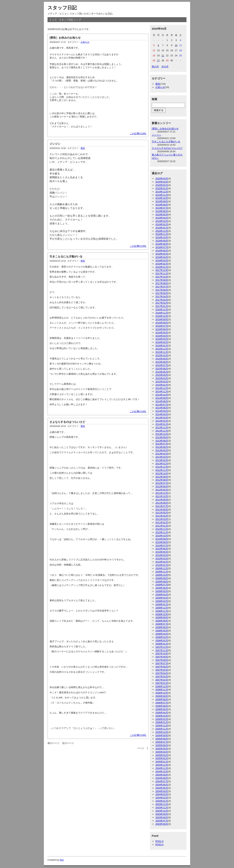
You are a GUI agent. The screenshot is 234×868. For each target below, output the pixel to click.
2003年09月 (162, 814)
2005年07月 (162, 742)
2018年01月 (162, 267)
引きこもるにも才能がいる (66, 256)
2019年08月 (162, 205)
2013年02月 (162, 460)
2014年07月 (162, 405)
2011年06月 (162, 509)
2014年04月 (162, 414)
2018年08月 (162, 244)
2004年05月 (162, 788)
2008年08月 (162, 621)
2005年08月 (162, 739)
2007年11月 (162, 650)
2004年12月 (162, 765)
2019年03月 (162, 221)
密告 (83, 148)
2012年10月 (162, 473)
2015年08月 (162, 362)
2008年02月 (162, 640)
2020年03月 (162, 182)
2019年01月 (162, 228)
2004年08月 (162, 778)
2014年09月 (162, 398)
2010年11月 (162, 532)
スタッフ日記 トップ (70, 20)
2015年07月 (162, 365)
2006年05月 (162, 709)
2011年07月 (162, 506)
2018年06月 (162, 251)
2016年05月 (162, 333)
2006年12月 (162, 686)
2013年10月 (162, 434)
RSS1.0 (159, 841)
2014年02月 (162, 421)
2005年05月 (162, 749)
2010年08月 (162, 542)
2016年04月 (162, 336)
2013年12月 (162, 428)
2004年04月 (162, 791)
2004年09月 (162, 775)
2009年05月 (162, 591)
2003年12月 (162, 804)
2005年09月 (162, 735)
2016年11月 (162, 313)
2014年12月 (162, 388)
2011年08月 (162, 503)
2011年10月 (162, 496)
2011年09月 (162, 500)
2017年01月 (162, 306)
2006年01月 (162, 722)
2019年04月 (162, 218)
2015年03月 (162, 378)
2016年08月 (162, 323)
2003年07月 (162, 821)
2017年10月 (162, 277)
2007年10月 (162, 653)
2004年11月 (162, 768)
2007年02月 (162, 680)
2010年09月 (162, 539)
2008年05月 (162, 631)
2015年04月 (162, 375)
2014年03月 (162, 418)
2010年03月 (162, 559)
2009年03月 (162, 598)
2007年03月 (162, 677)
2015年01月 (162, 385)
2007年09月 (162, 657)
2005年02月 (162, 758)
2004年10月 (162, 771)
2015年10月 (162, 355)
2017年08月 (162, 283)
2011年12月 (162, 493)
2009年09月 (162, 578)
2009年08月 (162, 582)
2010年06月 (162, 549)
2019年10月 (162, 198)
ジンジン (55, 144)
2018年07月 (162, 247)
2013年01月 (162, 464)
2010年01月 (162, 565)
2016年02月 (162, 342)
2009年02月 (162, 601)
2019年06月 (162, 211)
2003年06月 (162, 824)
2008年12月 (162, 608)
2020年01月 (162, 188)
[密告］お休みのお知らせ (65, 38)
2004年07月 (162, 781)
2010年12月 (162, 529)
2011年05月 (162, 513)
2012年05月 (162, 490)
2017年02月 (162, 303)
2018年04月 (162, 257)
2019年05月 (162, 215)
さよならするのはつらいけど (67, 422)
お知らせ (85, 42)
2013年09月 (162, 437)
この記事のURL (138, 133)
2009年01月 (162, 604)
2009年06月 (162, 588)
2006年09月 (162, 696)
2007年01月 (162, 683)
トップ (53, 20)
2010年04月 (162, 555)
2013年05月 (162, 450)
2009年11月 (162, 572)
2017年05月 (162, 293)
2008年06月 (162, 627)
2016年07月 (162, 326)
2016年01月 (162, 346)
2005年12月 (162, 726)
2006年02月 (162, 719)
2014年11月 (162, 391)
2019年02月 (162, 224)
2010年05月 (162, 552)
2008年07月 (162, 624)
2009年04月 (162, 595)
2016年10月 (162, 316)
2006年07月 (162, 703)
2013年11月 (162, 431)
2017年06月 (162, 290)
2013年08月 (162, 441)
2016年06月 (162, 329)
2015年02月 (162, 382)
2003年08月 (162, 817)
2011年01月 (162, 526)
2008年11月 (162, 611)
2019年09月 (162, 201)
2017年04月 (162, 296)
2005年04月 (162, 752)
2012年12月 (162, 467)
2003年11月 (162, 808)
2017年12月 (162, 270)
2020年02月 (162, 185)
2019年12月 (162, 192)
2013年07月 (162, 444)
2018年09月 (162, 241)
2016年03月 (162, 339)
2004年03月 (162, 794)
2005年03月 (162, 755)
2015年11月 (162, 352)
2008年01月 (162, 644)
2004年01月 (162, 801)
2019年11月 (162, 195)
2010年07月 (162, 546)
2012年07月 (162, 483)
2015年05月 (162, 372)
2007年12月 (162, 647)
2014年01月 (162, 424)
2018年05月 (162, 254)
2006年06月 (162, 706)
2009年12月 (162, 568)
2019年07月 (162, 208)
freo (62, 860)
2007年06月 (162, 667)
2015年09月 (162, 359)
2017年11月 (162, 273)
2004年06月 (162, 785)
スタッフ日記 (62, 8)
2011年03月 (162, 519)
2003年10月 (162, 811)
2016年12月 (162, 309)
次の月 (165, 67)
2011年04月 (162, 516)
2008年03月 (162, 637)
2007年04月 (162, 673)
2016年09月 (162, 319)
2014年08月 (162, 401)
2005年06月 (162, 745)
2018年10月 (162, 237)
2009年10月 (162, 575)
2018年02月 (162, 264)
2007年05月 (162, 670)
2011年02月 (162, 522)
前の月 (155, 67)
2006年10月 (162, 693)
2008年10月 (162, 614)
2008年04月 (162, 634)
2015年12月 (162, 349)
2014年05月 (162, 411)
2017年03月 (162, 300)
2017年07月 (162, 287)
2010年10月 (162, 536)
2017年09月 (162, 280)
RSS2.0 (159, 844)
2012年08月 (162, 480)
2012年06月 (162, 486)
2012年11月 (162, 470)
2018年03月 (162, 260)
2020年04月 (162, 178)
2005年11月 (162, 729)
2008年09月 (162, 617)
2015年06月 (162, 369)
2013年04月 (162, 454)
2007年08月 (162, 660)
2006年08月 (162, 699)
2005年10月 (162, 732)
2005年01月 (162, 762)
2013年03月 (162, 457)
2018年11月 (162, 234)
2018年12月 (162, 231)
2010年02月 (162, 562)
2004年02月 (162, 798)
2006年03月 (162, 716)
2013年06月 (162, 447)
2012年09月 (162, 477)
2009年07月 (162, 585)
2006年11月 (162, 690)
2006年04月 (162, 713)
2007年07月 (162, 663)
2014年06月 (162, 408)
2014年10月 (162, 395)
